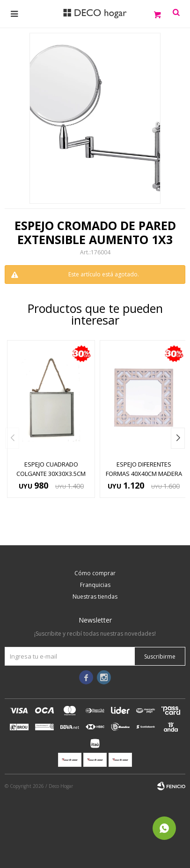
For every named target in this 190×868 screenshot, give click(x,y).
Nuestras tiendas (95, 597)
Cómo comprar (95, 573)
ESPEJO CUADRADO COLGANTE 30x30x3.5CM (51, 469)
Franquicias (95, 585)
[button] (178, 438)
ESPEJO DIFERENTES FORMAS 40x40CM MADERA (144, 469)
